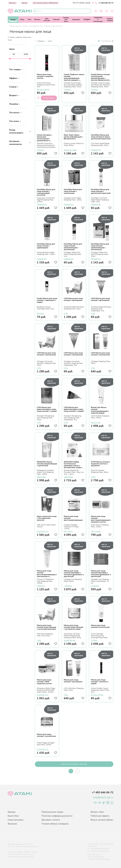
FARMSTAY (96, 150)
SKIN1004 (41, 477)
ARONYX (41, 586)
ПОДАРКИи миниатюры (98, 19)
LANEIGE (68, 586)
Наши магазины (16, 820)
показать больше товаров (74, 764)
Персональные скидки (52, 812)
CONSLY (68, 90)
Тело (29, 19)
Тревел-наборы (110, 19)
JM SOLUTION (43, 90)
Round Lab (96, 422)
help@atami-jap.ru (103, 797)
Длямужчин (47, 19)
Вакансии (12, 824)
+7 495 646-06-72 (104, 3)
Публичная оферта (100, 816)
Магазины (12, 3)
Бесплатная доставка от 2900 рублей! (46, 3)
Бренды (24, 3)
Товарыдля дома (66, 19)
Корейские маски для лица (53, 26)
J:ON (66, 314)
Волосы (37, 19)
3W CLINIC (96, 531)
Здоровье (76, 19)
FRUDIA (40, 314)
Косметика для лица (36, 26)
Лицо (22, 19)
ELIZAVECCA (43, 531)
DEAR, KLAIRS (70, 150)
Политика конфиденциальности (57, 816)
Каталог (25, 26)
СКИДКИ (87, 19)
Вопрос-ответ (97, 812)
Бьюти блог (13, 816)
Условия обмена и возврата (55, 824)
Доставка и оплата (51, 820)
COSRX (94, 640)
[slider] (10, 59)
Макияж (57, 19)
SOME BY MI (69, 640)
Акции (13, 19)
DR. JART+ (68, 531)
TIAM (93, 477)
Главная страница (15, 26)
